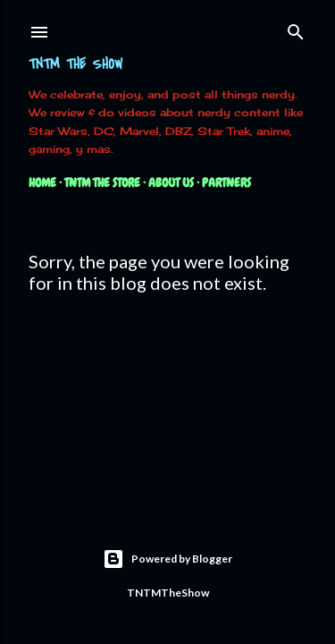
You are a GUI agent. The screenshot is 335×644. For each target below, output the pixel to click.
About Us (171, 182)
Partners (226, 182)
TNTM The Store (102, 182)
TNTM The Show (75, 64)
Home (42, 182)
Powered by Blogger (167, 559)
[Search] (296, 28)
